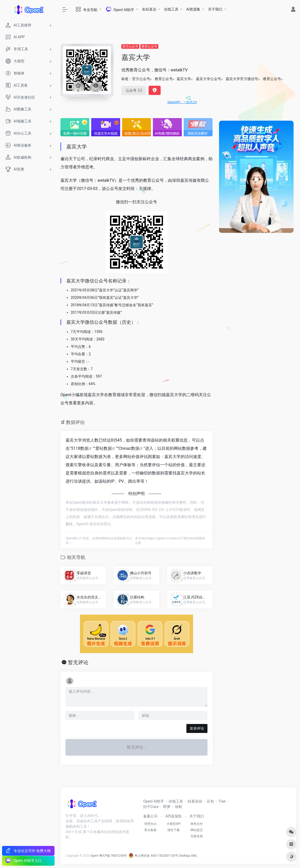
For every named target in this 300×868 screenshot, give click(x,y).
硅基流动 (195, 801)
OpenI (94, 856)
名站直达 (149, 9)
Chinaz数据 (129, 448)
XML (194, 856)
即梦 (167, 807)
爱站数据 (104, 448)
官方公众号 (130, 46)
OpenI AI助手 (154, 801)
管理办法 (150, 824)
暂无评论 (78, 662)
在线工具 (171, 9)
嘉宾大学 (184, 79)
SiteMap (185, 856)
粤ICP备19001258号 (113, 856)
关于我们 (215, 9)
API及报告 (174, 816)
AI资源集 (193, 9)
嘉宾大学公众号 (208, 79)
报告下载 (174, 830)
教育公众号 (149, 46)
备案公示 (150, 816)
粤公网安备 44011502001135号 (153, 856)
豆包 (210, 801)
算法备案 (150, 830)
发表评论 (197, 728)
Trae (222, 801)
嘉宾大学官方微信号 (242, 79)
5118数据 (80, 448)
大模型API (174, 824)
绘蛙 (179, 807)
